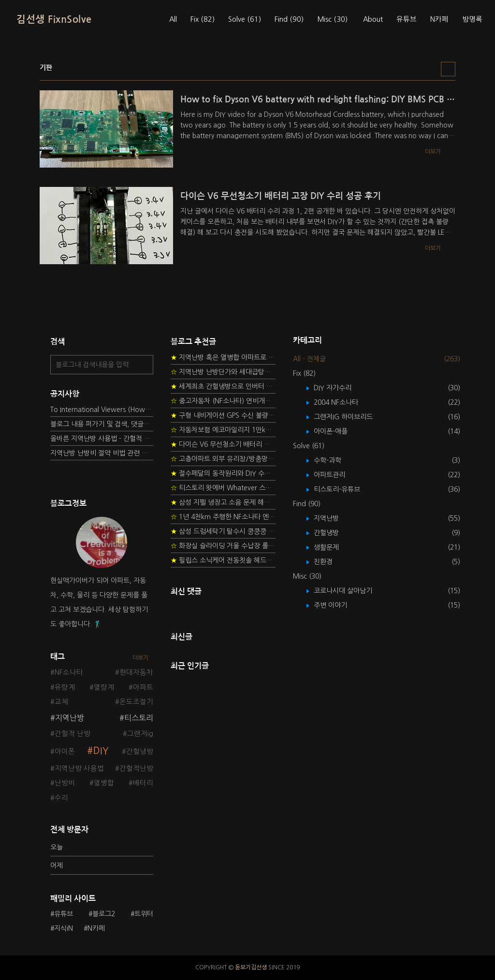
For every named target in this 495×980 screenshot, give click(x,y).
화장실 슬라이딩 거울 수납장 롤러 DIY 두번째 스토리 (223, 546)
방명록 (472, 19)
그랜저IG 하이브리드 (350, 417)
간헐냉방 (140, 752)
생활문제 (333, 547)
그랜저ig (140, 734)
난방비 (65, 783)
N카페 (439, 19)
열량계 (104, 687)
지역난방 (70, 718)
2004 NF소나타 (343, 402)
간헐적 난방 (73, 734)
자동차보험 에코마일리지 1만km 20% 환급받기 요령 (223, 430)
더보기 (140, 658)
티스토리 (139, 718)
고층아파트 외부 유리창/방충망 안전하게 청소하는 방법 (223, 459)
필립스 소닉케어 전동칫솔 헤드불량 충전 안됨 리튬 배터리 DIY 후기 (223, 560)
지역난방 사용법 (79, 768)
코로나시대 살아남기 (350, 591)
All (173, 19)
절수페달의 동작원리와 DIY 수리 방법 (223, 473)
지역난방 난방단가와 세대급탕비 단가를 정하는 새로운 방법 (223, 372)
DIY (101, 751)
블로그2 (104, 914)
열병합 (104, 783)
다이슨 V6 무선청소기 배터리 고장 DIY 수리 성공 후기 (223, 444)
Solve (245, 19)
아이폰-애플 (338, 431)
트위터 (144, 914)
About (373, 19)
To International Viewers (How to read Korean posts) (102, 410)
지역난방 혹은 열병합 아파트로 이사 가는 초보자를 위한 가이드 (223, 357)
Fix (203, 19)
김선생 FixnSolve (54, 19)
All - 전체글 (309, 359)
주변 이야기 (337, 605)
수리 (61, 798)
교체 (61, 702)
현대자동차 (136, 672)
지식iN (64, 928)
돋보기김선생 (251, 967)
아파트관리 (336, 475)
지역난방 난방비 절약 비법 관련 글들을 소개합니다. (102, 453)
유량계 (65, 687)
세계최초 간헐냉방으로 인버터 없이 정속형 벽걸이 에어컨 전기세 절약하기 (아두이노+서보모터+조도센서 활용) (223, 386)
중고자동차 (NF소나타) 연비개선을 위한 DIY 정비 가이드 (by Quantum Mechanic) (223, 401)
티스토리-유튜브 (344, 489)
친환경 (330, 562)
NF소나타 (69, 672)
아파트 (143, 687)
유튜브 (407, 19)
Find (289, 19)
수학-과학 (335, 460)
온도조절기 (136, 702)
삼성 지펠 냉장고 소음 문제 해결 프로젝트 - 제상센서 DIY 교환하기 (223, 502)
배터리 (143, 783)
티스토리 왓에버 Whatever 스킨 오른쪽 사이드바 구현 (223, 488)
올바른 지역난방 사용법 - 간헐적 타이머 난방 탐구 (102, 439)
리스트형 (448, 69)
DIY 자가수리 (340, 388)
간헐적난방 (136, 768)
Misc (332, 19)
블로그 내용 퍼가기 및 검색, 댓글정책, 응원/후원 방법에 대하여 (102, 424)
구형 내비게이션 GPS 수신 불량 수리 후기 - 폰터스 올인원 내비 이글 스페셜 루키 (223, 415)
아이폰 (65, 752)
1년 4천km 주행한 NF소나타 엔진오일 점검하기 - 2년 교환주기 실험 (223, 517)
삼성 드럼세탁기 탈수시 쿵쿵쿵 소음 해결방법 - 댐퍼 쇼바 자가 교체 (223, 531)
